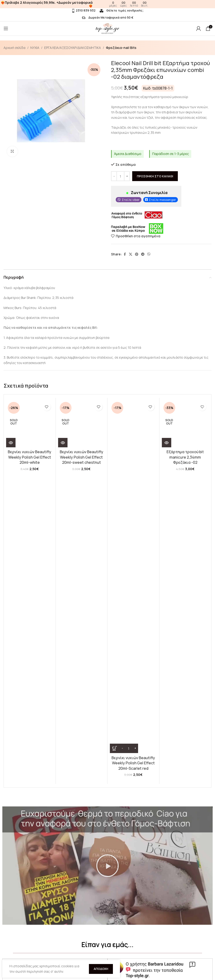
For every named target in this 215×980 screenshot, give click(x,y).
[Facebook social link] (125, 254)
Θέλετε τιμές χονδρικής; (122, 10)
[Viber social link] (149, 254)
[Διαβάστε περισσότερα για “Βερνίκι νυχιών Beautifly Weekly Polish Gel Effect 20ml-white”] (11, 443)
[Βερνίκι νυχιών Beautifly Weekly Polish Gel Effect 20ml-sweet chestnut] (82, 424)
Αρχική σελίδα (14, 48)
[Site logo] (107, 28)
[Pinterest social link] (137, 254)
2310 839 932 (84, 10)
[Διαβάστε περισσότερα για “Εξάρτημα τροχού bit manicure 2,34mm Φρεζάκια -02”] (167, 443)
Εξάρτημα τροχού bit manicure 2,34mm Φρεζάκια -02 (185, 457)
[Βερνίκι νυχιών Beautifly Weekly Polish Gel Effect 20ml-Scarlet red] (133, 424)
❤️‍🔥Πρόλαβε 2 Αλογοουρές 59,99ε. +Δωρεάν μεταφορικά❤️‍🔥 (47, 4)
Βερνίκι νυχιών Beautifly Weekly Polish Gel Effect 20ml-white (30, 457)
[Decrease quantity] (114, 176)
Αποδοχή (101, 969)
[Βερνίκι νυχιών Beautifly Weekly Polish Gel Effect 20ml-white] (30, 424)
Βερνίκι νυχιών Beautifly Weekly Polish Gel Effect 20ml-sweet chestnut (82, 457)
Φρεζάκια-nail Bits (121, 48)
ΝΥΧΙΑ (35, 48)
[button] (107, 599)
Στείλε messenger (162, 200)
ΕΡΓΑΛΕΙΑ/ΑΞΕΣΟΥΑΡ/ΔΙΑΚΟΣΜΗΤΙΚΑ (73, 48)
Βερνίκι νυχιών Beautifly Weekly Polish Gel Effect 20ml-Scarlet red (133, 457)
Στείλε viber (131, 200)
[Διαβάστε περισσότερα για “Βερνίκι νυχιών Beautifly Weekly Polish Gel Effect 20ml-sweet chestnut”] (63, 443)
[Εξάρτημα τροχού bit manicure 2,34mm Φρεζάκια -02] (185, 424)
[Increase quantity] (127, 176)
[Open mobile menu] (6, 28)
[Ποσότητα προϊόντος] (120, 176)
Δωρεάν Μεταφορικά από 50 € (108, 17)
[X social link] (131, 254)
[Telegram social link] (143, 254)
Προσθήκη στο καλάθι (155, 176)
